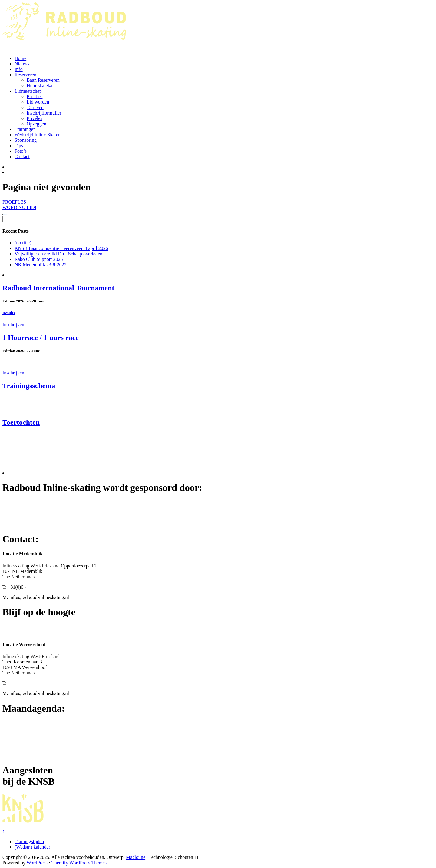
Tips (19, 146)
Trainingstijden (29, 841)
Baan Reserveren (43, 80)
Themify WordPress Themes (79, 863)
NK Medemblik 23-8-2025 (41, 265)
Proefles (35, 96)
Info (19, 69)
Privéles (35, 118)
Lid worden (38, 102)
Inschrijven (13, 325)
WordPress (37, 863)
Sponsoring (26, 140)
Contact (22, 156)
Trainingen (25, 129)
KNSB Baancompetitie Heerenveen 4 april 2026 (61, 248)
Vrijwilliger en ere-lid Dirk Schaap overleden (58, 254)
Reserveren (25, 75)
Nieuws (22, 64)
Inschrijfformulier (44, 113)
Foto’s (21, 151)
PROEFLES (14, 202)
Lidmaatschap (28, 91)
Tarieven (35, 107)
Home (20, 58)
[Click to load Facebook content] (5, 215)
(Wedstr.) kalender (32, 847)
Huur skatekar (40, 86)
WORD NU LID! (19, 207)
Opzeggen (36, 124)
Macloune (136, 857)
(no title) (23, 243)
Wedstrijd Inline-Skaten (38, 135)
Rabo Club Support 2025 (39, 259)
